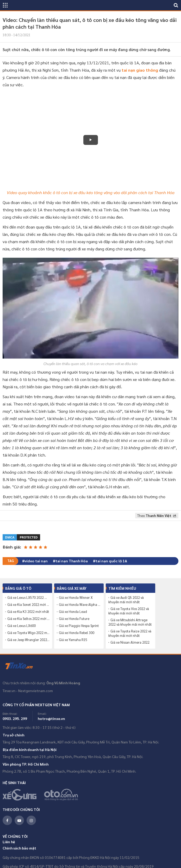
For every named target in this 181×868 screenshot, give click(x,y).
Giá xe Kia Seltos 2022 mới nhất (28, 619)
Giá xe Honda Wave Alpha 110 (80, 605)
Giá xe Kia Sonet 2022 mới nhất (28, 605)
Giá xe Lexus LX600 (21, 626)
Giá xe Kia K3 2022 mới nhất (28, 612)
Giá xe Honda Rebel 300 (77, 633)
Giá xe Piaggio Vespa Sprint (79, 626)
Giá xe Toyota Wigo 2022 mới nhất (28, 633)
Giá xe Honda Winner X (76, 598)
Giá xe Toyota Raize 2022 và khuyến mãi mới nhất (130, 633)
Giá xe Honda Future (74, 619)
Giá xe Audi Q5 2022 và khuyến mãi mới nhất (126, 600)
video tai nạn (36, 561)
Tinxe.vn (22, 666)
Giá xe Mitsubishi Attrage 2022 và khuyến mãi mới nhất (130, 622)
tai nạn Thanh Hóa (72, 561)
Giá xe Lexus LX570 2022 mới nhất (28, 598)
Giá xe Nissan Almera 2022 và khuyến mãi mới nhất (129, 645)
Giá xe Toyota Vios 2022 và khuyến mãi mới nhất (129, 611)
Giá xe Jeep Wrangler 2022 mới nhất (28, 640)
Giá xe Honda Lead (73, 612)
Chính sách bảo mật (19, 848)
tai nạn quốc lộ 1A (111, 561)
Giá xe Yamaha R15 (73, 640)
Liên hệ (9, 842)
